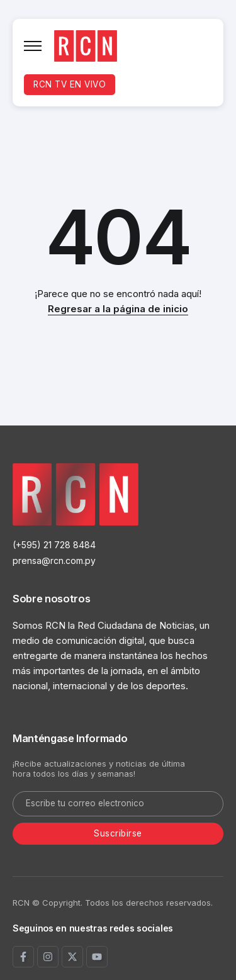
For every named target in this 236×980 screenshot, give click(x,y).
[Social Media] (23, 957)
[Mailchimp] (118, 834)
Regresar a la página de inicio (118, 309)
